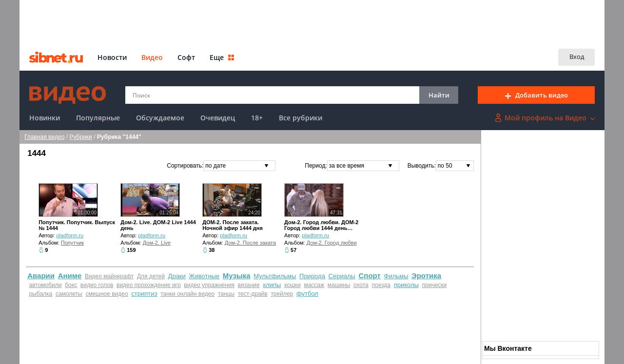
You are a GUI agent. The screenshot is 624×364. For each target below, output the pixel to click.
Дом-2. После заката (250, 243)
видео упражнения (209, 285)
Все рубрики (301, 118)
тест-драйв (253, 294)
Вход (577, 57)
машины (339, 285)
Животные (204, 276)
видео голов (97, 285)
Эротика (426, 276)
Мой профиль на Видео (545, 118)
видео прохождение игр (149, 285)
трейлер (282, 294)
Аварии (41, 276)
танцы (226, 294)
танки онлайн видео (187, 294)
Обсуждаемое (160, 118)
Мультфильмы (275, 276)
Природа (312, 276)
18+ (257, 118)
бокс (71, 285)
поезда (381, 285)
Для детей (151, 276)
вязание (249, 285)
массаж (314, 285)
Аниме (70, 276)
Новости (112, 57)
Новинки (45, 118)
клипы (272, 285)
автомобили (46, 285)
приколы (406, 285)
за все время (347, 166)
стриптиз (144, 294)
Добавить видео (536, 95)
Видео (152, 57)
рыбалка (41, 294)
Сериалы (342, 276)
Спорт (370, 276)
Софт (186, 57)
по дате (215, 166)
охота (361, 285)
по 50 (445, 166)
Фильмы (396, 276)
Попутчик (72, 243)
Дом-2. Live (157, 243)
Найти (439, 95)
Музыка (237, 276)
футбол (307, 294)
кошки (292, 285)
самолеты (69, 294)
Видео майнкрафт (109, 276)
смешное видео (107, 294)
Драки (177, 276)
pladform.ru (70, 235)
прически (435, 285)
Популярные (98, 118)
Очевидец (218, 118)
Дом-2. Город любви (332, 243)
